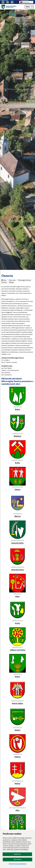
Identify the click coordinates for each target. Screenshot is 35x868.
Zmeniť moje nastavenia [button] (18, 864)
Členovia (4, 282)
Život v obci (12, 280)
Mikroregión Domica (24, 280)
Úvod (4, 280)
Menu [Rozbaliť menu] (29, 7)
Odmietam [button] (17, 859)
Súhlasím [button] (17, 854)
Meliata (11, 282)
